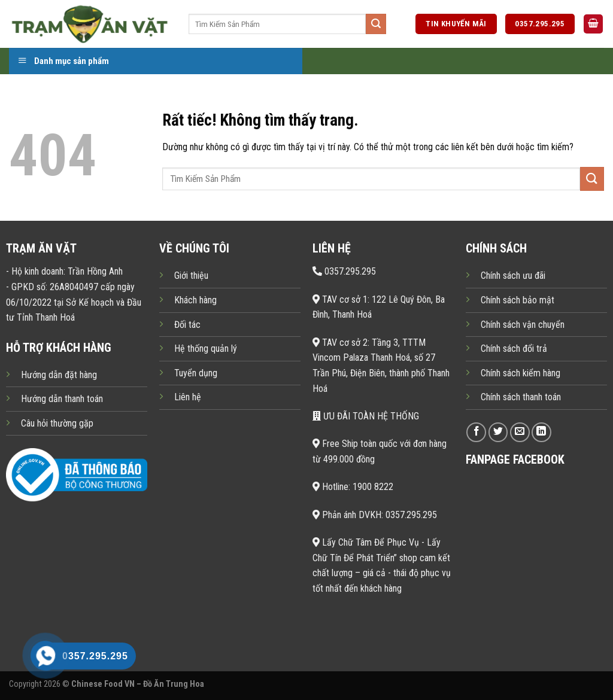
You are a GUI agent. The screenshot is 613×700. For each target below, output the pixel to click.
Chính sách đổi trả (514, 349)
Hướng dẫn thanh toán (62, 399)
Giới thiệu (191, 276)
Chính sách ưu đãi (513, 276)
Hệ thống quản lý (206, 349)
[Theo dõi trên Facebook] (476, 432)
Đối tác (187, 325)
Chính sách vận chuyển (523, 325)
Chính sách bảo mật (518, 300)
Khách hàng (195, 300)
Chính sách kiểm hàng (521, 373)
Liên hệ (188, 397)
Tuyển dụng (196, 373)
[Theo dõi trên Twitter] (498, 432)
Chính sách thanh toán (521, 397)
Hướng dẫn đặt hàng (59, 375)
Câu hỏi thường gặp (57, 423)
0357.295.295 (344, 271)
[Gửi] (376, 24)
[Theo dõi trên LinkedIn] (541, 432)
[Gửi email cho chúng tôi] (520, 432)
